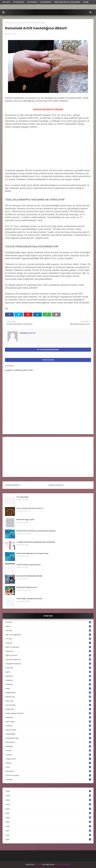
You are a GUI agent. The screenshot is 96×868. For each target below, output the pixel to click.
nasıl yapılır (48, 722)
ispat (48, 689)
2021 (48, 813)
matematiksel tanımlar (48, 713)
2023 (48, 805)
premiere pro (48, 742)
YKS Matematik (19, 2)
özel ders (48, 780)
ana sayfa (6, 2)
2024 (48, 800)
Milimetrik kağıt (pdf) (25, 520)
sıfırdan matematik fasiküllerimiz (67, 2)
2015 (48, 840)
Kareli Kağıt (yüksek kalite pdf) (29, 599)
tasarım (48, 755)
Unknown (31, 333)
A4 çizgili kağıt (22, 497)
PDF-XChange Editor (48, 635)
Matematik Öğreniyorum (27, 587)
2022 (48, 809)
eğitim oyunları (48, 655)
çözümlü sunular (48, 775)
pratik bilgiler (48, 734)
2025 (48, 796)
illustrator (48, 676)
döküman (48, 651)
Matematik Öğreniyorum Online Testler (33, 553)
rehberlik (48, 746)
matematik (48, 709)
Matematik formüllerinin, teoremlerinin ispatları (36, 531)
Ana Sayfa (9, 23)
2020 (48, 818)
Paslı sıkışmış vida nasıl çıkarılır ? (30, 508)
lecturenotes (48, 705)
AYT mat (48, 622)
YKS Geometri (32, 2)
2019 (48, 822)
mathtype (48, 717)
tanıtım (48, 751)
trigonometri (48, 759)
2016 (48, 835)
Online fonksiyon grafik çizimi (28, 565)
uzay (48, 767)
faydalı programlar (48, 659)
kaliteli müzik (48, 693)
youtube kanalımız (12, 485)
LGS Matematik (46, 2)
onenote (48, 726)
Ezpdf (48, 626)
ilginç (48, 672)
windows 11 (48, 771)
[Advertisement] (24, 153)
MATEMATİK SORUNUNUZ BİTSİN (29, 576)
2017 (48, 831)
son (16, 23)
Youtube (48, 643)
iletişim (86, 2)
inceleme (48, 680)
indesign (48, 684)
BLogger (38, 865)
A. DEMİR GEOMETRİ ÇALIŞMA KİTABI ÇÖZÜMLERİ (36, 542)
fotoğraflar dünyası (48, 664)
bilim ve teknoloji (48, 647)
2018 (48, 826)
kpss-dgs (48, 701)
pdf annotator (48, 730)
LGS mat (48, 631)
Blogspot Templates (63, 865)
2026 (48, 791)
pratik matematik (48, 738)
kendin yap (48, 697)
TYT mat (48, 639)
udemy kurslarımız (56, 485)
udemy (48, 763)
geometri (48, 668)
